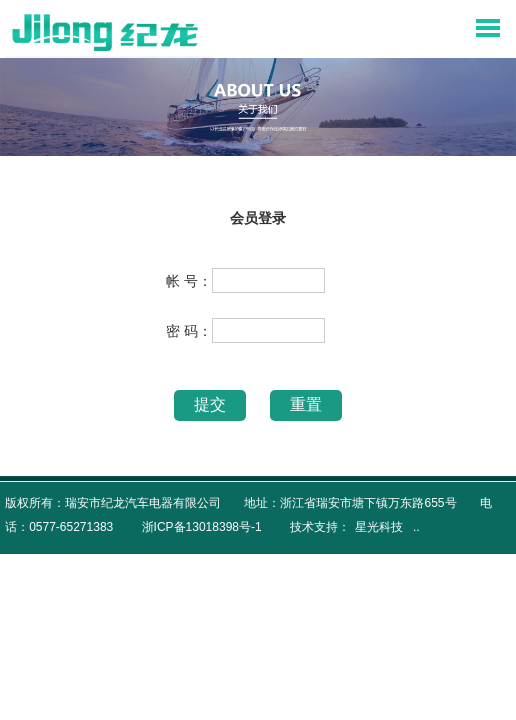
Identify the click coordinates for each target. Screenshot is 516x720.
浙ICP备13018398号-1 (202, 527)
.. (416, 527)
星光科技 (379, 527)
